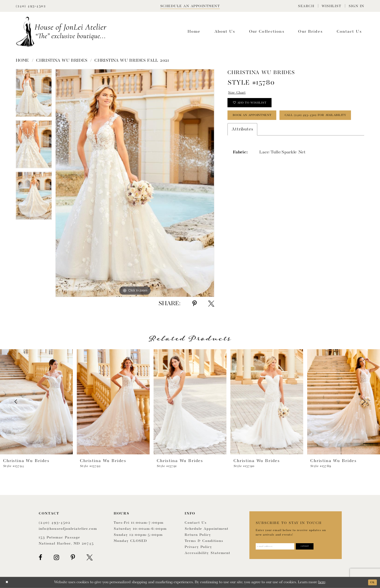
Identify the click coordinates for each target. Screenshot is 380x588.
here (322, 582)
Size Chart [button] (239, 93)
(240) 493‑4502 (55, 523)
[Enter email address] (280, 547)
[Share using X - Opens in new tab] (211, 304)
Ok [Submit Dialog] (371, 582)
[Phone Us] (31, 6)
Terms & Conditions (204, 541)
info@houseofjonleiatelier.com (68, 529)
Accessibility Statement (208, 553)
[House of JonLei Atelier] (61, 32)
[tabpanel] (34, 95)
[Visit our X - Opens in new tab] (90, 557)
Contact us (196, 523)
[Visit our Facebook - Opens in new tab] (41, 557)
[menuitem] (306, 6)
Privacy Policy (198, 547)
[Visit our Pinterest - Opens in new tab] (73, 557)
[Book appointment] (190, 6)
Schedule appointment (207, 529)
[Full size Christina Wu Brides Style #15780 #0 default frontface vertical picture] (135, 183)
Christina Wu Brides (62, 61)
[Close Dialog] (8, 582)
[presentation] (36, 402)
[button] (306, 6)
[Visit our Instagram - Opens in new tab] (56, 557)
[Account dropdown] (357, 6)
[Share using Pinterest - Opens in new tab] (194, 304)
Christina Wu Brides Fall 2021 (132, 61)
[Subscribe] (319, 547)
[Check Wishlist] (331, 6)
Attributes (242, 153)
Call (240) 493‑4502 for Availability (274, 138)
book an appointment (260, 122)
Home (22, 61)
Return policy (198, 535)
